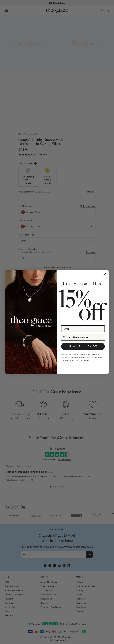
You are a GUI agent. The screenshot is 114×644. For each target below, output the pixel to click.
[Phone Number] (88, 337)
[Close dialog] (105, 274)
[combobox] (66, 337)
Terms (87, 360)
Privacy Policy (79, 360)
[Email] (83, 329)
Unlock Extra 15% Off (83, 346)
